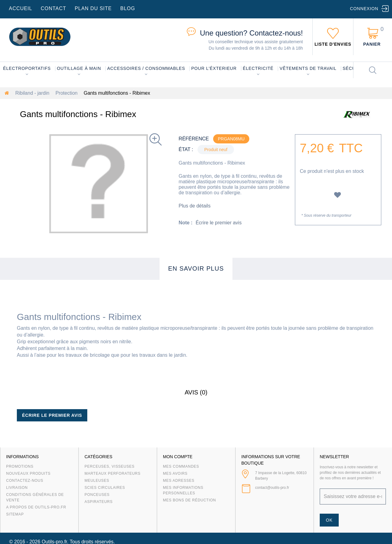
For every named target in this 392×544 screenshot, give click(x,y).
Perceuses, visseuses (109, 466)
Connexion (364, 9)
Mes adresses (179, 481)
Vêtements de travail (308, 68)
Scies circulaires (105, 488)
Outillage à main (79, 68)
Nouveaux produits (28, 474)
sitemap (15, 514)
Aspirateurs (99, 502)
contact (53, 8)
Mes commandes (181, 466)
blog (128, 8)
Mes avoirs (175, 474)
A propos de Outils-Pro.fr (36, 507)
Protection (66, 93)
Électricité (258, 68)
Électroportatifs (27, 68)
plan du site (93, 8)
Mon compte (178, 457)
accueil (21, 8)
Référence (194, 139)
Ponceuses (97, 495)
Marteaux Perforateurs (113, 474)
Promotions (20, 466)
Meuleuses (97, 481)
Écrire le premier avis (219, 223)
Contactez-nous (25, 481)
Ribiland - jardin (32, 93)
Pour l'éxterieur (214, 68)
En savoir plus (196, 268)
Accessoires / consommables (146, 68)
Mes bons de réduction (189, 500)
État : (186, 149)
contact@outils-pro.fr (272, 488)
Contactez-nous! (251, 33)
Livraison (17, 488)
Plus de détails (194, 206)
